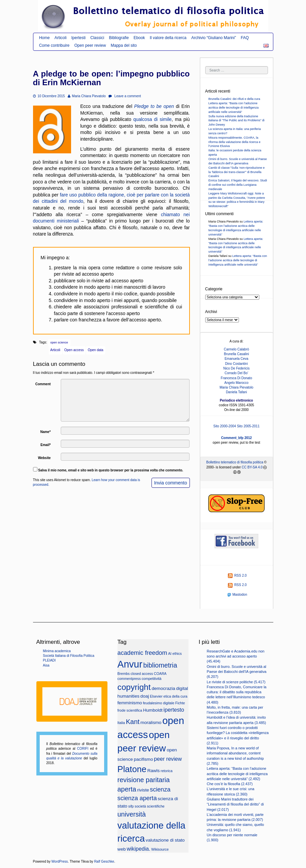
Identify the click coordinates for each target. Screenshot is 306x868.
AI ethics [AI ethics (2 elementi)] (175, 654)
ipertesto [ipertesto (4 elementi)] (174, 710)
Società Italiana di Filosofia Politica (69, 656)
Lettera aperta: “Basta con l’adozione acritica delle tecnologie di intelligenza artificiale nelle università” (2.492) (237, 774)
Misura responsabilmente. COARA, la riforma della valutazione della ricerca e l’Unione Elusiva (235, 142)
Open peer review (90, 45)
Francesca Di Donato (237, 378)
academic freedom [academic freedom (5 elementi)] (142, 653)
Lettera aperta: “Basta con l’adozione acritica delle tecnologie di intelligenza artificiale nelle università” (234, 108)
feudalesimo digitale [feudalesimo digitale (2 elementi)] (159, 703)
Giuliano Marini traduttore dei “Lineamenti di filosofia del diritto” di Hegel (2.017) (235, 804)
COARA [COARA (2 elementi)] (160, 674)
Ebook (139, 38)
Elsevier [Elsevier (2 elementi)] (156, 696)
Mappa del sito (124, 45)
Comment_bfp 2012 (236, 438)
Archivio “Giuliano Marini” (214, 38)
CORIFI (83, 749)
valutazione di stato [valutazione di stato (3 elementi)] (165, 840)
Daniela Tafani (236, 392)
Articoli (60, 38)
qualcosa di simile (152, 119)
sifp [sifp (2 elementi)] (131, 806)
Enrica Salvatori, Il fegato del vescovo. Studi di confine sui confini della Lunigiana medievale (238, 185)
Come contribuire (54, 45)
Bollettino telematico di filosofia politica (235, 462)
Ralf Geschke (104, 861)
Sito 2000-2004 (225, 426)
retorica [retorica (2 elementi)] (167, 771)
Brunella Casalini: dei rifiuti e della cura (234, 99)
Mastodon (237, 595)
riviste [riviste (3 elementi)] (143, 790)
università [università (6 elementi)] (132, 814)
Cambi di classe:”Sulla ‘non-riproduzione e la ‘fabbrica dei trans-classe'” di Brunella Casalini (237, 172)
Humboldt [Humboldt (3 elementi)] (153, 710)
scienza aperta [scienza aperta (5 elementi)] (137, 798)
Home (44, 38)
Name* (46, 432)
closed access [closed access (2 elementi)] (142, 674)
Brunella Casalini (236, 354)
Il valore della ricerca (168, 38)
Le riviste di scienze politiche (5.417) (236, 682)
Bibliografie (119, 38)
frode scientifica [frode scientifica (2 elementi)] (130, 710)
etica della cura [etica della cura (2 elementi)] (176, 696)
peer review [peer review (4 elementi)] (168, 759)
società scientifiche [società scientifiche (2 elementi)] (150, 806)
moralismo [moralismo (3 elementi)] (151, 722)
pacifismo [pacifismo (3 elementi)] (143, 759)
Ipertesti (79, 38)
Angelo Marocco (236, 383)
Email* (46, 445)
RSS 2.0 (237, 575)
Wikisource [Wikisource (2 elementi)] (160, 849)
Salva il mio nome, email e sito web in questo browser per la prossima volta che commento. (111, 470)
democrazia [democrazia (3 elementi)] (163, 688)
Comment (43, 384)
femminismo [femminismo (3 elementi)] (130, 703)
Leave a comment (125, 96)
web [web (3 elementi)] (122, 849)
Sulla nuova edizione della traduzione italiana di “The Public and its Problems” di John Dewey (237, 121)
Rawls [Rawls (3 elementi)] (153, 771)
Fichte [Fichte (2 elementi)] (180, 703)
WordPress (60, 861)
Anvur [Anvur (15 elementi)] (130, 664)
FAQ (245, 38)
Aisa (46, 665)
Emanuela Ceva (236, 359)
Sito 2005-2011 (248, 426)
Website (44, 458)
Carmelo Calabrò (237, 349)
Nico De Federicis (236, 368)
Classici (97, 38)
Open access (74, 350)
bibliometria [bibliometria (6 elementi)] (160, 665)
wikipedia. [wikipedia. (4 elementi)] (139, 849)
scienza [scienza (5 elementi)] (160, 789)
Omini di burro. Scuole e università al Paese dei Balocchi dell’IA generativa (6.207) (237, 672)
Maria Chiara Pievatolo (87, 96)
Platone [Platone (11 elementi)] (132, 769)
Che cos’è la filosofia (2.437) (230, 784)
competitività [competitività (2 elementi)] (152, 679)
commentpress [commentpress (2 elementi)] (129, 679)
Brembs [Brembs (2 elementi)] (124, 674)
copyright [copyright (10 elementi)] (134, 687)
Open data (96, 350)
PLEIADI (49, 660)
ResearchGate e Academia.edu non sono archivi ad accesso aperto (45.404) (236, 656)
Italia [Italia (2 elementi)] (121, 723)
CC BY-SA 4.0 (252, 467)
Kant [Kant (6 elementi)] (133, 722)
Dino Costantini (237, 364)
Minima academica (57, 651)
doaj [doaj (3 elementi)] (145, 696)
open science (59, 342)
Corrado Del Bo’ (236, 373)
